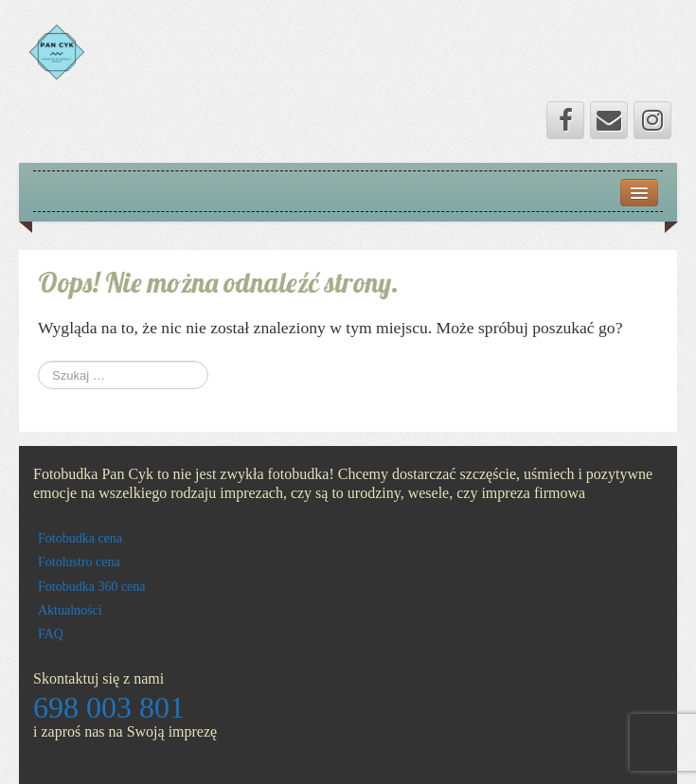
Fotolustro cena (79, 562)
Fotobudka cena (80, 538)
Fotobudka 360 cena (92, 587)
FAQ (51, 634)
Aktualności (70, 610)
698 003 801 (109, 707)
